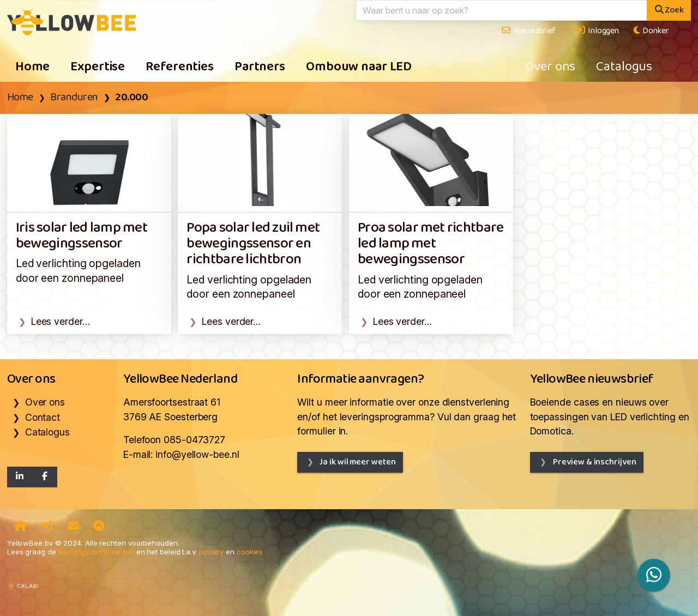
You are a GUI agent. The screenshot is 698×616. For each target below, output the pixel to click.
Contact (43, 417)
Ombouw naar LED (359, 67)
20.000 (131, 98)
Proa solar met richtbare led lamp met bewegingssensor (431, 244)
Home (33, 67)
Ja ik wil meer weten (357, 462)
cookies (250, 552)
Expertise (98, 67)
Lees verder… (61, 321)
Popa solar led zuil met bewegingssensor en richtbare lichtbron (253, 244)
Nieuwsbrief (528, 31)
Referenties (180, 67)
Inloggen (597, 31)
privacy (211, 552)
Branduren (74, 98)
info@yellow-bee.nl (197, 454)
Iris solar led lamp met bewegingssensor (82, 236)
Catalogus (624, 67)
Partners (260, 67)
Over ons (550, 67)
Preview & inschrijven (594, 462)
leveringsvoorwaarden (96, 552)
